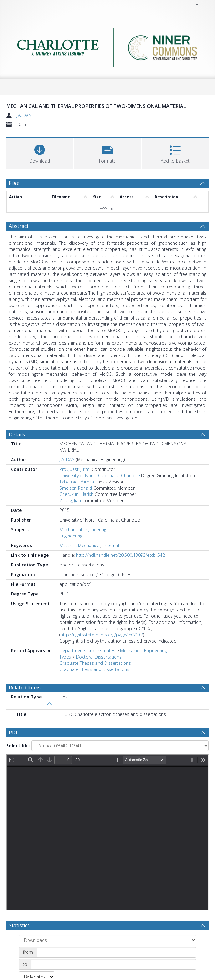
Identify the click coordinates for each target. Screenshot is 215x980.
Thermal (111, 545)
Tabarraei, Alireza (77, 482)
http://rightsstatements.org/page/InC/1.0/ (102, 635)
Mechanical (89, 545)
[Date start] (116, 952)
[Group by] (108, 940)
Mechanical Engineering (143, 651)
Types (65, 657)
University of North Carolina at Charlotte (100, 475)
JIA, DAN (24, 115)
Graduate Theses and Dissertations (95, 663)
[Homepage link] (107, 46)
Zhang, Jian (70, 500)
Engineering (71, 536)
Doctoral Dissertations (99, 657)
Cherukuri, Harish (77, 494)
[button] (107, 152)
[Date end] (114, 964)
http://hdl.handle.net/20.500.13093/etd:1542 (120, 555)
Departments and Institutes (87, 651)
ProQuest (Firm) (75, 469)
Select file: (18, 745)
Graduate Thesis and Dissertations (94, 669)
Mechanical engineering (83, 529)
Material (68, 545)
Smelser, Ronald (76, 488)
